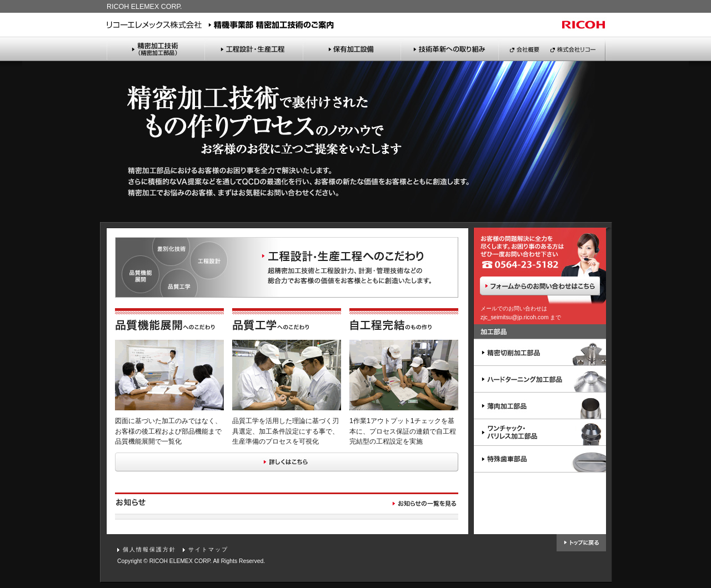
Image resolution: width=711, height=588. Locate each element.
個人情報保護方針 (149, 549)
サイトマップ (208, 549)
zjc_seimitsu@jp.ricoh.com (515, 317)
